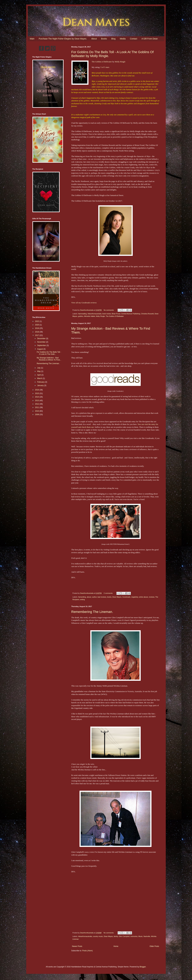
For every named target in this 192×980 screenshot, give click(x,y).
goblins (81, 316)
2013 (37, 401)
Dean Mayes (117, 597)
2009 (37, 415)
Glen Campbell (124, 936)
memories (134, 936)
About (94, 39)
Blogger (143, 967)
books (109, 597)
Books (104, 39)
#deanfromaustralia (94, 314)
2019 (37, 328)
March (40, 378)
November (42, 342)
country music (98, 936)
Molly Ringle (120, 62)
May (39, 371)
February (41, 382)
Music (141, 936)
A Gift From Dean (150, 39)
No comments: (109, 310)
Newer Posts (77, 946)
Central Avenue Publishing (131, 314)
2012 (37, 404)
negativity (135, 597)
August (40, 349)
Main (32, 39)
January (41, 385)
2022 (37, 321)
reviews (152, 597)
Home (116, 946)
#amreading (82, 314)
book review (107, 314)
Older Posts (154, 946)
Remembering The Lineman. (92, 612)
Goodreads (126, 597)
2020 (37, 325)
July (39, 368)
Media (123, 39)
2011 (37, 407)
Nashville (147, 936)
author (94, 597)
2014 (37, 397)
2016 (37, 390)
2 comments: (109, 593)
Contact (133, 39)
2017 (37, 335)
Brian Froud (116, 314)
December (42, 339)
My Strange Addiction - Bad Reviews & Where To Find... (49, 359)
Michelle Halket (90, 316)
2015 (37, 393)
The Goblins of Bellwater (102, 62)
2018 (37, 332)
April (39, 375)
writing (82, 599)
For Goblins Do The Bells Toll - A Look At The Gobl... (49, 353)
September (42, 345)
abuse (89, 597)
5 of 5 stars (105, 67)
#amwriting (82, 597)
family (116, 936)
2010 (37, 411)
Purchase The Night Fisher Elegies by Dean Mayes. (63, 39)
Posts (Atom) (87, 951)
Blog (113, 39)
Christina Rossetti (147, 314)
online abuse (143, 597)
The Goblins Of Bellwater (115, 316)
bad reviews (102, 597)
